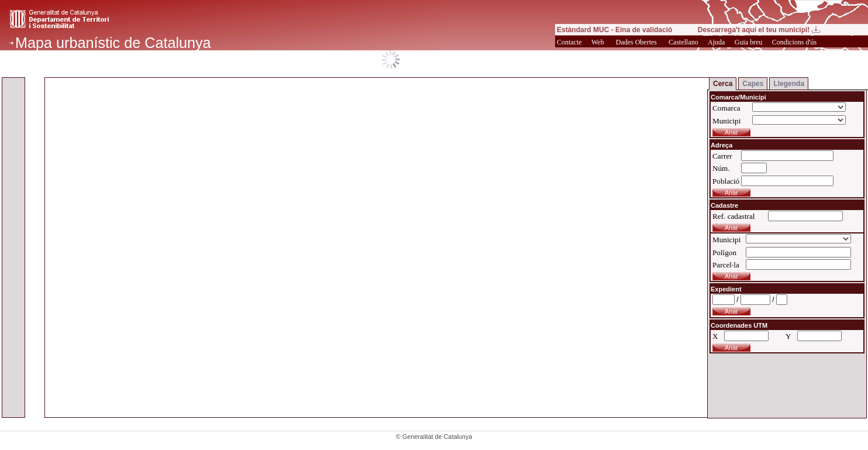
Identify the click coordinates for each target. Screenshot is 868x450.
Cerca (723, 84)
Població (726, 181)
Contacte (570, 42)
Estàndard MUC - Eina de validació (614, 30)
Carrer (722, 156)
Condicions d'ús (795, 42)
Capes (753, 84)
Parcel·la (726, 265)
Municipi (726, 121)
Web (598, 42)
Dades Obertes (636, 42)
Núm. (721, 168)
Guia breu (750, 42)
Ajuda (717, 42)
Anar (731, 311)
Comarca (726, 108)
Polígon (724, 253)
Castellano (684, 42)
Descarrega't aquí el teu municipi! (759, 30)
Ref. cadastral (734, 216)
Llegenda (789, 84)
